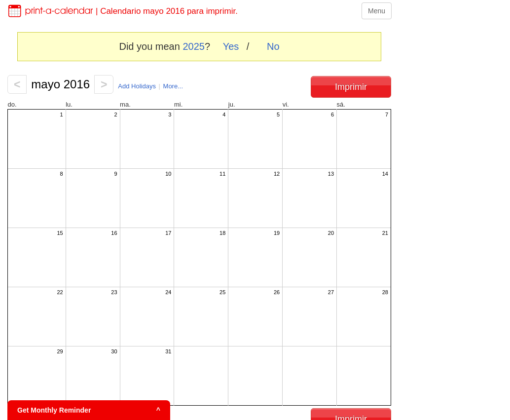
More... (173, 86)
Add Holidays (137, 86)
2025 (194, 46)
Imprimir (351, 87)
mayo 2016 (60, 84)
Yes (231, 46)
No (273, 46)
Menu (377, 11)
